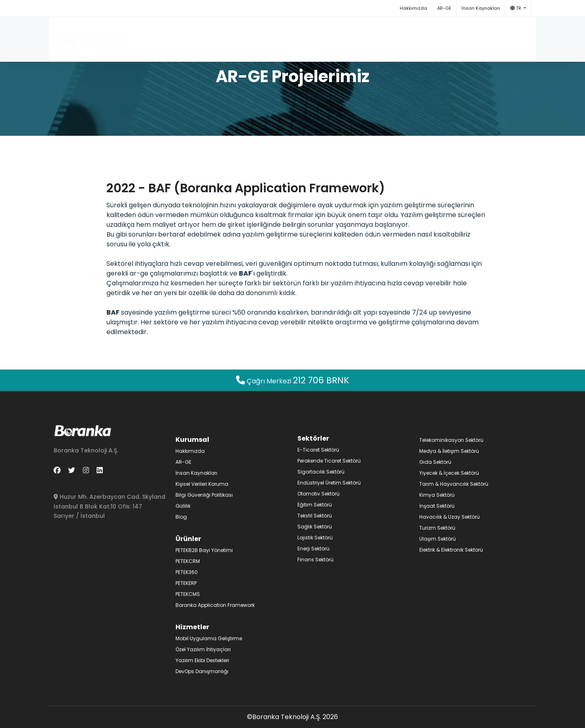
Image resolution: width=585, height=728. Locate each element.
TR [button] (516, 8)
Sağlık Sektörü (315, 527)
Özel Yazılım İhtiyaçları (203, 649)
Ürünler (282, 35)
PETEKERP (186, 583)
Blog (412, 35)
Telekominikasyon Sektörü (451, 440)
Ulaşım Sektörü (438, 539)
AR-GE (444, 8)
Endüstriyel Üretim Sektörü (329, 483)
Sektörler (374, 35)
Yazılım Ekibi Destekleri (202, 660)
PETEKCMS (188, 594)
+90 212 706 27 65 (495, 35)
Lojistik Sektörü (315, 538)
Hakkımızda (413, 8)
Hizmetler (326, 35)
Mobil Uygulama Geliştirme (209, 638)
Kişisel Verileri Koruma (202, 484)
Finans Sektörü (315, 560)
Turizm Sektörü (437, 528)
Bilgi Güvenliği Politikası (204, 495)
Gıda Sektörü (435, 462)
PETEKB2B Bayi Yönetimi (204, 550)
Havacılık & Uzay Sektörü (450, 517)
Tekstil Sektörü (315, 516)
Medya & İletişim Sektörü (449, 451)
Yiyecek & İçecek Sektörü (449, 473)
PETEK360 (187, 572)
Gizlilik (183, 506)
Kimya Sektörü (437, 495)
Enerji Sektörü (313, 549)
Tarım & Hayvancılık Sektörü (454, 484)
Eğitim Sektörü (315, 505)
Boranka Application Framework (215, 605)
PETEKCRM (188, 561)
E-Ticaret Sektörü (318, 450)
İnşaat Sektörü (437, 506)
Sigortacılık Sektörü (321, 472)
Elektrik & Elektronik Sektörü (451, 550)
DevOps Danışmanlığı (202, 671)
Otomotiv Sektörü (318, 494)
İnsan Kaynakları (481, 8)
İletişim (444, 35)
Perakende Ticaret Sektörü (329, 461)
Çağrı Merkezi (293, 381)
